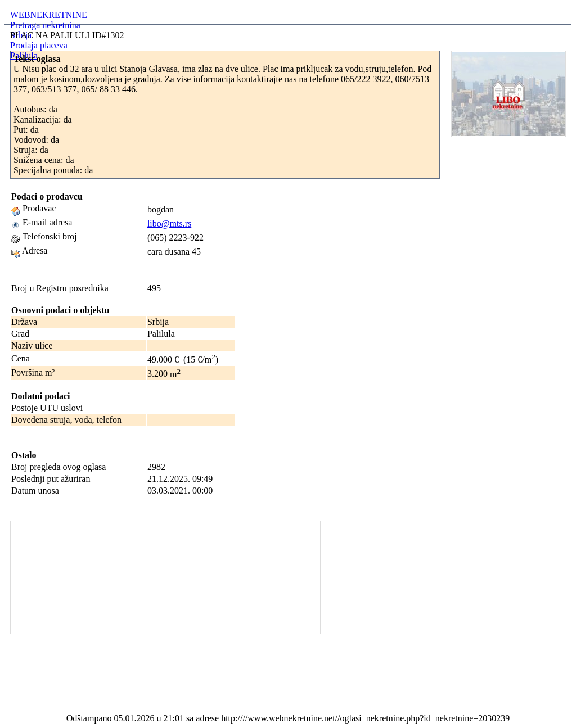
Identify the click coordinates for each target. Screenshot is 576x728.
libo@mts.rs (169, 223)
